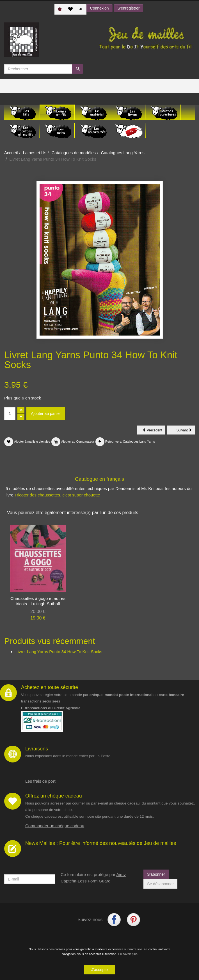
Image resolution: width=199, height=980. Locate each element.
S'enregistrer (129, 8)
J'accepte (99, 970)
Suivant (186, 431)
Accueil (11, 153)
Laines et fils (35, 153)
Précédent (154, 431)
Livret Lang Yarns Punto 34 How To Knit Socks (59, 652)
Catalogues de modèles (74, 153)
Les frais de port (40, 781)
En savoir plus (128, 954)
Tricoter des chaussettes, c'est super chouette (57, 495)
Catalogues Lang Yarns (123, 153)
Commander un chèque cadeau (55, 826)
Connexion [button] (99, 8)
